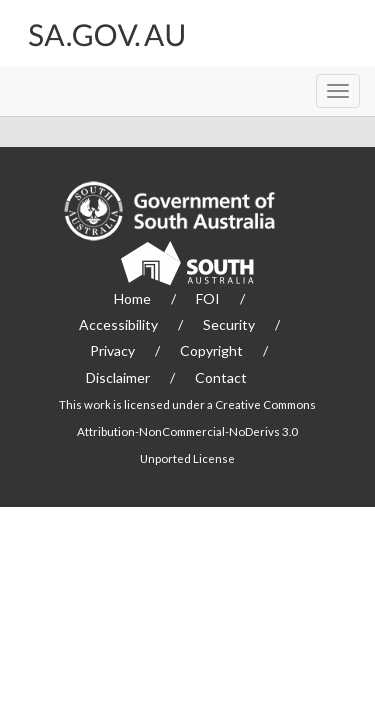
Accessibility (118, 324)
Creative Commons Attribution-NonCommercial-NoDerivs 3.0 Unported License (196, 431)
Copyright (211, 350)
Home (132, 298)
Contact (221, 377)
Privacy (112, 350)
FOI (208, 298)
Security (229, 324)
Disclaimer (118, 377)
